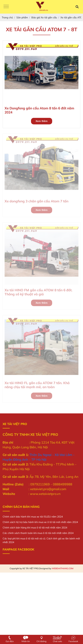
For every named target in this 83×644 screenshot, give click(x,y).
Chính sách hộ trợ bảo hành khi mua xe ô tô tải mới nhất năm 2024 (40, 522)
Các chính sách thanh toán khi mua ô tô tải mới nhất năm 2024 (38, 533)
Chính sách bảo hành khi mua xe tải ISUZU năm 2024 (33, 517)
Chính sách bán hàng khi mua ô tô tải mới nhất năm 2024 (35, 528)
